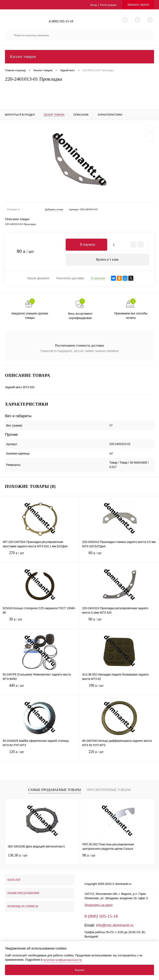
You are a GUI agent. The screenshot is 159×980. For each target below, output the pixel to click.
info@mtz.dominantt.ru (115, 926)
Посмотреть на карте (99, 905)
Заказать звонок (138, 5)
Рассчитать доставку (70, 279)
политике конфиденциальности (63, 960)
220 (119, 755)
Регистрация (108, 5)
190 (119, 689)
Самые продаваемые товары (55, 790)
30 (40, 623)
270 (40, 556)
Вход (93, 5)
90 (89, 856)
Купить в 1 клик (107, 260)
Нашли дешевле (38, 279)
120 (40, 755)
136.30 (18, 856)
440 (40, 689)
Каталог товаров (79, 57)
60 (119, 556)
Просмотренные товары (109, 790)
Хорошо (79, 970)
